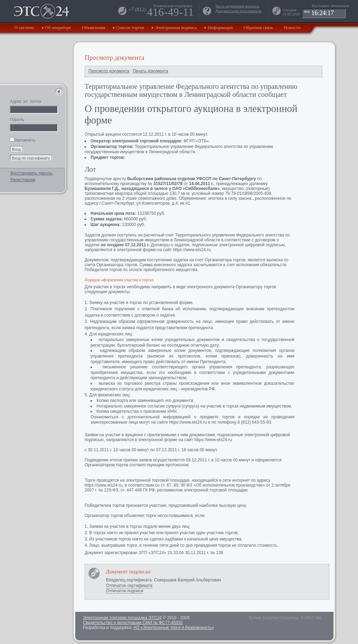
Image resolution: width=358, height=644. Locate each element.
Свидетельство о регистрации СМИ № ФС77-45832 (133, 623)
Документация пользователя (238, 11)
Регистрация (23, 180)
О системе (24, 27)
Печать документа (151, 71)
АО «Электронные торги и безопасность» (173, 628)
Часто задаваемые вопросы (237, 6)
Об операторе (58, 27)
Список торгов (130, 27)
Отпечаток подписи (125, 591)
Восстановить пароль (31, 173)
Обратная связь (258, 27)
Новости (292, 27)
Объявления (94, 27)
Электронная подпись (176, 27)
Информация (220, 27)
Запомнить (23, 140)
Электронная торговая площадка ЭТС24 (122, 618)
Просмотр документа (109, 71)
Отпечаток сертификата (129, 586)
